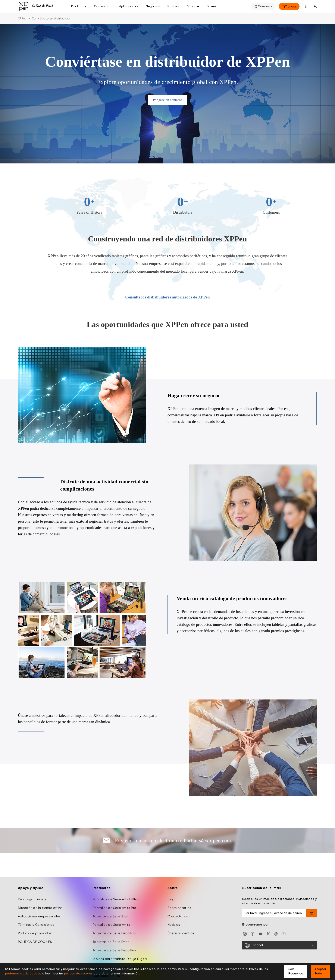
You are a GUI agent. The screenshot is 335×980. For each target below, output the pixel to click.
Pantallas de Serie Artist (111, 905)
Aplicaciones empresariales (39, 896)
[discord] (260, 913)
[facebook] (253, 913)
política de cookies (78, 974)
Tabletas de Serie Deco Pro (114, 913)
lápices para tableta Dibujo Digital (120, 939)
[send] (312, 893)
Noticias (174, 905)
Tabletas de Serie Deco (111, 922)
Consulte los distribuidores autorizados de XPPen (167, 297)
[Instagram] (245, 913)
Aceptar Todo (320, 971)
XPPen (22, 18)
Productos (79, 6)
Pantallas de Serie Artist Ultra (116, 879)
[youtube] (284, 913)
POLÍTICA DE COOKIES (35, 922)
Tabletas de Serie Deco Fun (114, 930)
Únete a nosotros (181, 913)
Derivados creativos (108, 956)
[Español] (280, 925)
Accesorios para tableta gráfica (118, 947)
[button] (306, 6)
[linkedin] (276, 913)
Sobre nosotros (179, 887)
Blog (171, 879)
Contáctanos (178, 896)
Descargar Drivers (32, 879)
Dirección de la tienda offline (40, 887)
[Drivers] (212, 6)
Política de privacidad (35, 913)
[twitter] (268, 913)
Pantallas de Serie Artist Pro (114, 887)
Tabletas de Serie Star (110, 896)
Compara (265, 6)
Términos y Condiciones (36, 905)
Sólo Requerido (296, 971)
